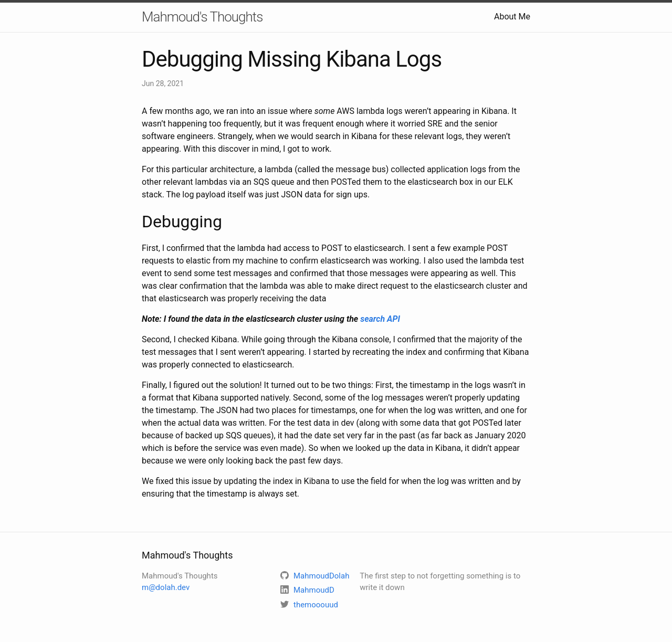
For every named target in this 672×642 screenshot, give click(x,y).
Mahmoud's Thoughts (202, 17)
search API (380, 319)
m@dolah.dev (166, 587)
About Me (512, 17)
